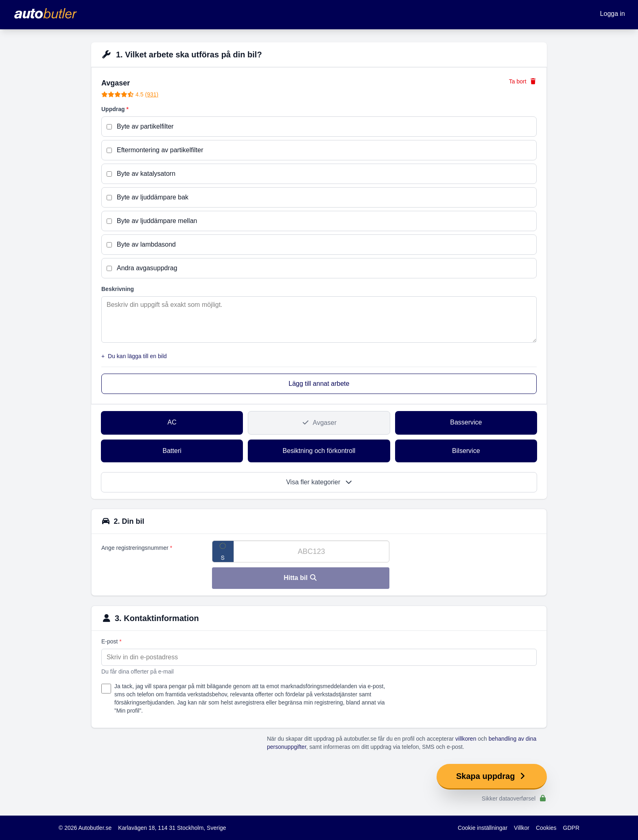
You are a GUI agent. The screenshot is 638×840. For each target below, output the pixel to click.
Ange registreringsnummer (137, 548)
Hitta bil (300, 578)
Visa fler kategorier (319, 482)
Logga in (613, 14)
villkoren (466, 739)
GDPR (571, 828)
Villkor (522, 828)
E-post (111, 641)
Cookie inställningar (483, 828)
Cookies (546, 828)
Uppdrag (115, 109)
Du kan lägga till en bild (134, 356)
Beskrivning (118, 289)
